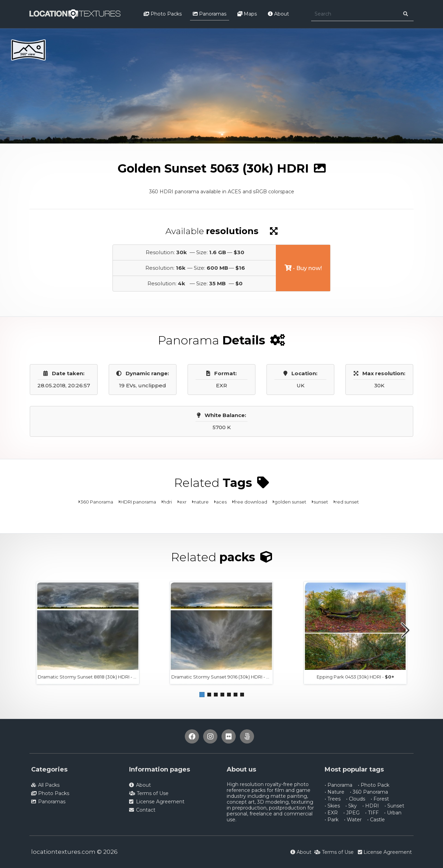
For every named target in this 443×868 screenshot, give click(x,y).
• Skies (332, 806)
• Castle (376, 820)
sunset (321, 502)
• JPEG (351, 813)
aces (221, 502)
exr (183, 502)
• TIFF (372, 813)
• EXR (331, 813)
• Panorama (338, 785)
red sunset (347, 502)
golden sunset (290, 502)
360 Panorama (97, 502)
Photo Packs (163, 14)
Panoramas (210, 14)
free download (251, 502)
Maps (247, 14)
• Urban (393, 813)
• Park (332, 820)
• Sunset (394, 806)
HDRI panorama (138, 502)
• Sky (351, 806)
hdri (168, 502)
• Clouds (356, 799)
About (278, 14)
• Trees (333, 799)
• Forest (380, 799)
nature (201, 502)
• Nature (334, 792)
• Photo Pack (374, 785)
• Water (353, 820)
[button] (202, 695)
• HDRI (371, 806)
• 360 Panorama (369, 792)
